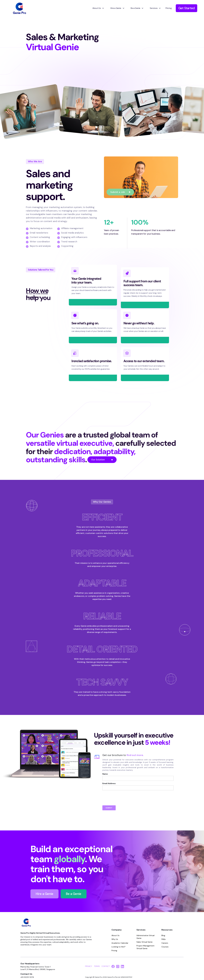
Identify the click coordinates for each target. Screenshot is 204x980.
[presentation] (122, 797)
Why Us (115, 939)
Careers (165, 943)
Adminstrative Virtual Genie (145, 937)
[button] (97, 8)
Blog (163, 935)
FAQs (164, 939)
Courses (165, 947)
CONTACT (106, 966)
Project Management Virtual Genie (145, 947)
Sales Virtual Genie (144, 942)
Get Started (187, 8)
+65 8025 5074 (27, 977)
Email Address (109, 783)
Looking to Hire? (118, 947)
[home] (20, 8)
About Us (115, 935)
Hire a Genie (44, 894)
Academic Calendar (120, 943)
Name (105, 774)
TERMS (97, 966)
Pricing (169, 8)
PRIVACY (89, 966)
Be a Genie (74, 894)
